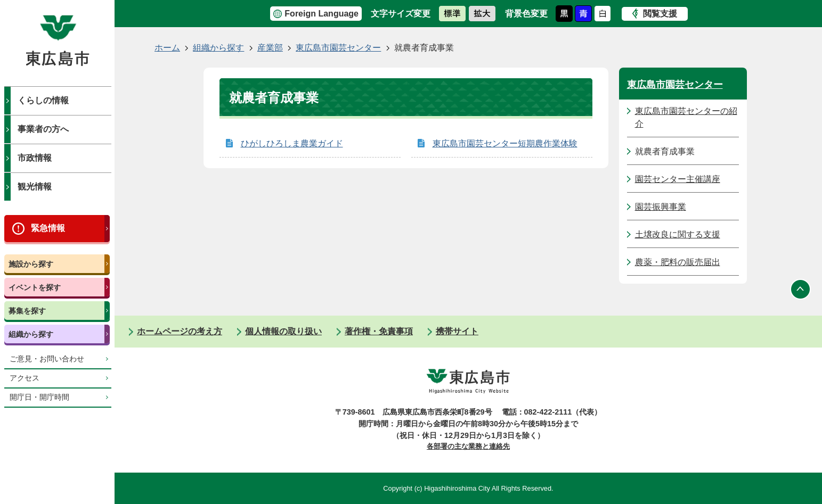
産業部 (270, 48)
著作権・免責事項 (379, 331)
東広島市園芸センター (338, 48)
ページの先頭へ (801, 289)
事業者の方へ (43, 129)
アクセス (25, 378)
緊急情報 (48, 228)
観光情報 (35, 187)
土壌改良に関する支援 (678, 234)
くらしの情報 (43, 100)
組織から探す (31, 334)
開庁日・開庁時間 (39, 397)
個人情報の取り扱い (283, 331)
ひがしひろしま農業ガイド (292, 143)
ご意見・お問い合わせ (47, 359)
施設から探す (31, 264)
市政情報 (35, 158)
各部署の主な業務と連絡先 (468, 446)
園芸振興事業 (661, 207)
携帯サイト (457, 331)
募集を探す (27, 311)
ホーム (167, 48)
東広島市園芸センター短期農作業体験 (505, 143)
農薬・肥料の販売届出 (678, 262)
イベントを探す (35, 287)
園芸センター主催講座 (678, 179)
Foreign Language (322, 14)
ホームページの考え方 (180, 331)
